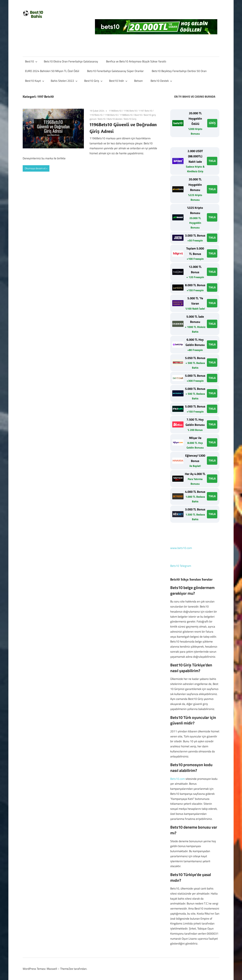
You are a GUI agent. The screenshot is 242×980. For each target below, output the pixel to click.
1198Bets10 (126, 115)
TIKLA (212, 161)
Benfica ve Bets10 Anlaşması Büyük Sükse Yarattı (136, 61)
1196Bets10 (115, 111)
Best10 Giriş (93, 81)
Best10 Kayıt (35, 81)
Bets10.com (178, 779)
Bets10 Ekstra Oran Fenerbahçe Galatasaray (71, 61)
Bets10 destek (115, 119)
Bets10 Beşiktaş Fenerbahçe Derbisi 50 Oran (179, 71)
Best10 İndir (118, 81)
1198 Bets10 (111, 115)
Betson (138, 81)
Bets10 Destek (161, 81)
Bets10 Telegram (181, 566)
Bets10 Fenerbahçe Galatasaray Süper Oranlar (115, 71)
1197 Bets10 (145, 111)
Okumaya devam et (35, 168)
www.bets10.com (181, 548)
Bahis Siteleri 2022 (64, 81)
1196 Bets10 (130, 111)
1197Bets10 (96, 115)
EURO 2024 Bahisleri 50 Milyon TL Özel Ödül (52, 71)
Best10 (31, 61)
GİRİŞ (212, 123)
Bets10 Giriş (130, 119)
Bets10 (102, 119)
